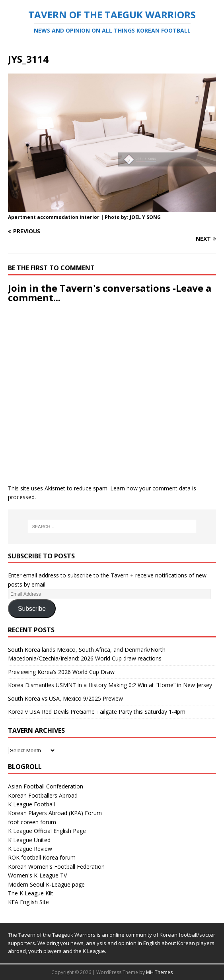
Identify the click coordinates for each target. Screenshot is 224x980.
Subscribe (32, 609)
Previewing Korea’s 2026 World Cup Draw (61, 672)
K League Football (31, 804)
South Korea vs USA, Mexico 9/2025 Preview (65, 698)
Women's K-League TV (37, 875)
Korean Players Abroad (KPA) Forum (55, 813)
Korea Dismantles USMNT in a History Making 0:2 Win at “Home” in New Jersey (110, 685)
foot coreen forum (32, 822)
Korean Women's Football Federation (56, 867)
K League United (29, 840)
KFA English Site (28, 902)
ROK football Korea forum (42, 857)
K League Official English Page (47, 831)
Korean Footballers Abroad (43, 795)
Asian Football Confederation (46, 786)
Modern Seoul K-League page (46, 884)
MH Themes (159, 972)
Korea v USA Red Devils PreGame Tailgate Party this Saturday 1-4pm (97, 712)
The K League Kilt (31, 893)
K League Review (30, 849)
